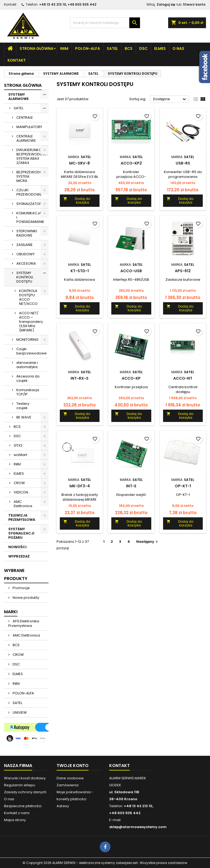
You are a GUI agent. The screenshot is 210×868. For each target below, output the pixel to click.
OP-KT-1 (183, 486)
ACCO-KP (131, 378)
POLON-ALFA (88, 48)
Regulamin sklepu (20, 785)
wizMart (20, 455)
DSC (143, 48)
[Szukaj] (105, 23)
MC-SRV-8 (80, 163)
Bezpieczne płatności (23, 806)
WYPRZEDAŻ (19, 556)
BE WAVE (24, 417)
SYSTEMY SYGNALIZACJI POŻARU (21, 533)
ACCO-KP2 (131, 163)
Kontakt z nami (17, 813)
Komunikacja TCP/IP (28, 392)
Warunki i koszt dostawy (25, 778)
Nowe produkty (25, 598)
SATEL (112, 48)
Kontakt (10, 4)
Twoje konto (73, 766)
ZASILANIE (25, 245)
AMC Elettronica (23, 504)
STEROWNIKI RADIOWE (27, 233)
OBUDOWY (25, 254)
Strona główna (36, 48)
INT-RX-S (80, 378)
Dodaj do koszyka (77, 201)
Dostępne (170, 99)
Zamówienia (68, 785)
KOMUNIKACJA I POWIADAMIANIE (30, 217)
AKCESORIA (26, 263)
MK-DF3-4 (80, 486)
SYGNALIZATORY (30, 204)
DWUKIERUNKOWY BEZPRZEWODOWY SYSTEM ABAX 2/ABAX (32, 156)
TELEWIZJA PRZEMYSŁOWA (22, 517)
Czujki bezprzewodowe (32, 351)
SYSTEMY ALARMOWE (19, 97)
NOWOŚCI (17, 547)
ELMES (160, 48)
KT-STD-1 (80, 271)
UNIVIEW (19, 712)
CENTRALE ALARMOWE (26, 138)
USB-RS (183, 163)
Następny (148, 542)
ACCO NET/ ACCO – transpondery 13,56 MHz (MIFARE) (31, 322)
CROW (19, 483)
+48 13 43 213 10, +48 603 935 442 (68, 4)
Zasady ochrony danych (25, 792)
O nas (178, 48)
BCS (129, 48)
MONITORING (27, 340)
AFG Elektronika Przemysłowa (24, 623)
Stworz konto (194, 4)
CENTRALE (25, 117)
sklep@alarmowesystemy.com (138, 827)
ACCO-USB (131, 271)
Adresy (63, 806)
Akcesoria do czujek (28, 378)
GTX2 (18, 445)
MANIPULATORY (29, 127)
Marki (11, 612)
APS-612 (183, 271)
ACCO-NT (183, 378)
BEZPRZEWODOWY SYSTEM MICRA (32, 176)
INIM (64, 48)
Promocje (21, 588)
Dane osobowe (70, 778)
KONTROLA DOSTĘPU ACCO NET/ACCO (28, 297)
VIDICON (21, 492)
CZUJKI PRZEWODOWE (29, 192)
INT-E (131, 486)
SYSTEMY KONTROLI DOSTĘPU (25, 277)
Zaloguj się (166, 4)
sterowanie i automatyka (27, 365)
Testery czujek (23, 406)
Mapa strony (15, 820)
